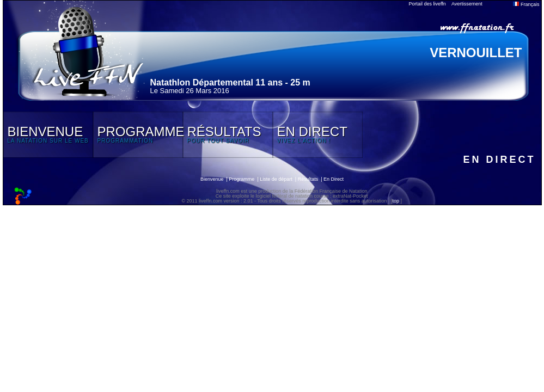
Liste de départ (276, 179)
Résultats (308, 179)
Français (526, 4)
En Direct (334, 179)
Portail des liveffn (427, 4)
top (396, 201)
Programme (242, 179)
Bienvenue (212, 179)
